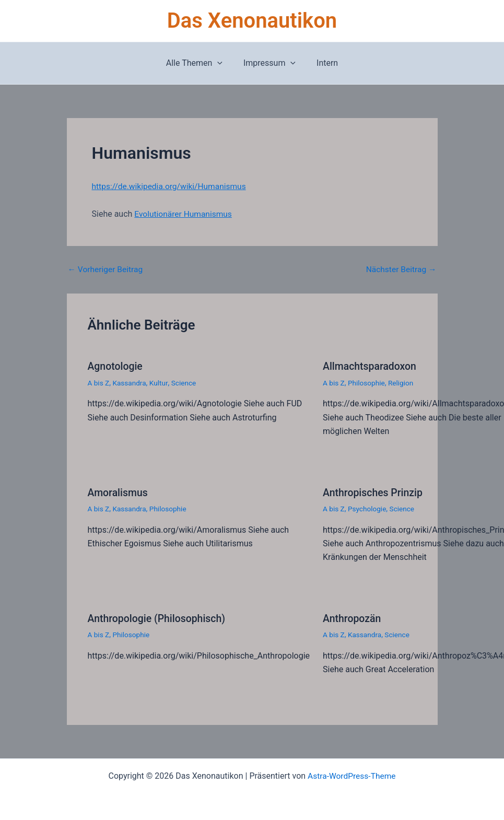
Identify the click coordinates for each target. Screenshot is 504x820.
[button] (221, 63)
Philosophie (367, 382)
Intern (323, 63)
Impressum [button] (269, 63)
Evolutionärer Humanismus (184, 213)
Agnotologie (116, 366)
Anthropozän (353, 617)
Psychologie (368, 508)
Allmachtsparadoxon (371, 366)
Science (186, 382)
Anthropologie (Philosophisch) (159, 617)
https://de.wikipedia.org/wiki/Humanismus (171, 186)
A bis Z (99, 382)
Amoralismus (119, 491)
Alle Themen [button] (198, 63)
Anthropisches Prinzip (374, 491)
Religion (403, 382)
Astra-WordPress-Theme (351, 774)
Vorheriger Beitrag (107, 270)
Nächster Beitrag (400, 270)
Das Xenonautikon (252, 21)
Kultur (160, 382)
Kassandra (131, 382)
